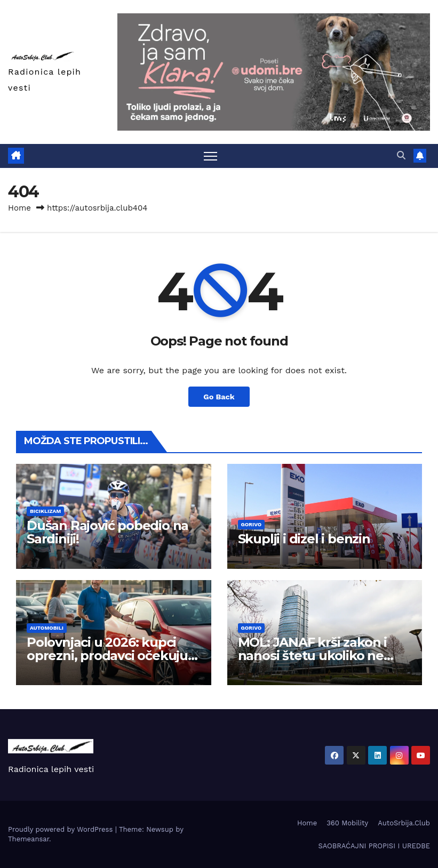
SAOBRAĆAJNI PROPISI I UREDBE (374, 846)
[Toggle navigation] (210, 156)
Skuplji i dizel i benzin (304, 539)
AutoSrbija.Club (404, 823)
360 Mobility (347, 823)
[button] (401, 155)
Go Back (219, 397)
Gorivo (252, 524)
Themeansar (29, 839)
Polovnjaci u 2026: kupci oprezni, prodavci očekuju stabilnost (107, 656)
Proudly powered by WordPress (62, 829)
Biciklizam (45, 511)
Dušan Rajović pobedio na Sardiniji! (107, 532)
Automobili (47, 628)
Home (19, 208)
